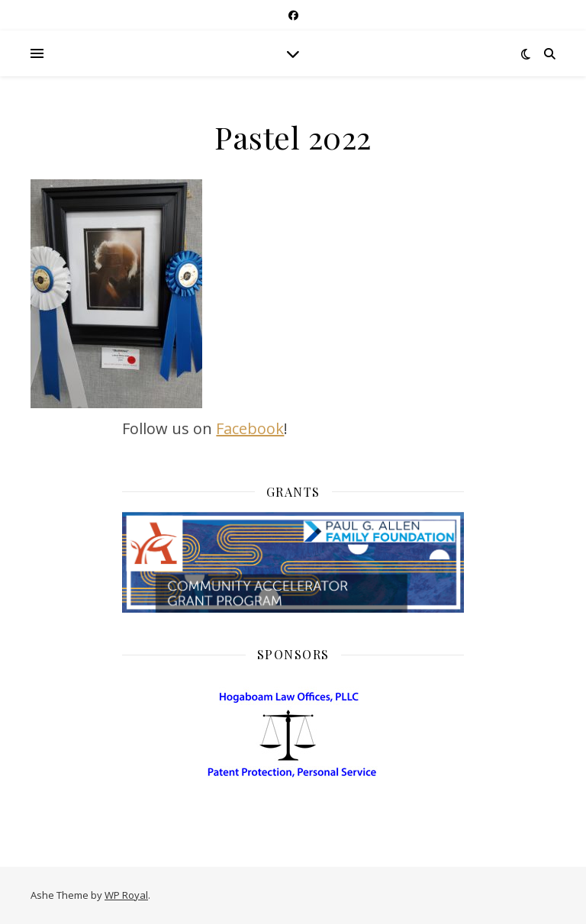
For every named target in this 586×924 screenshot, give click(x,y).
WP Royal (126, 895)
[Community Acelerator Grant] (293, 563)
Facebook (250, 428)
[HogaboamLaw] (293, 796)
